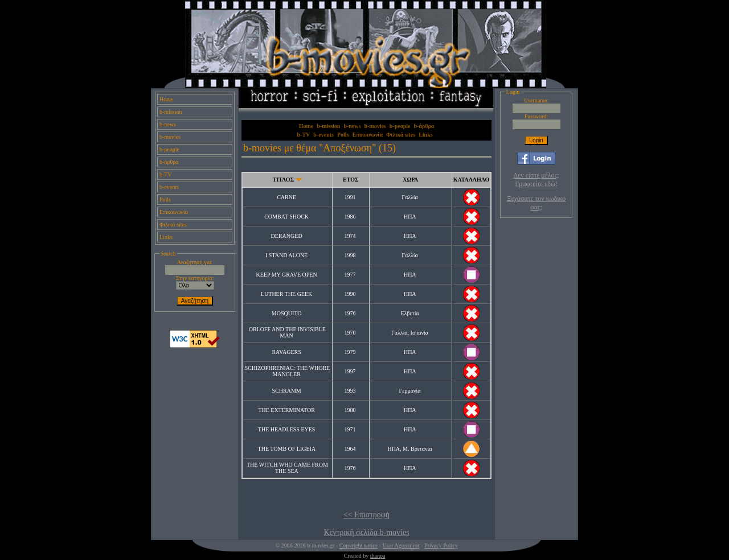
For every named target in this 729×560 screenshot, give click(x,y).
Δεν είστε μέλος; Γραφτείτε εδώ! (536, 180)
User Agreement (401, 545)
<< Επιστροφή (366, 515)
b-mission (171, 112)
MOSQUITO (287, 313)
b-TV (166, 174)
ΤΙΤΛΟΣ (283, 180)
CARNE (286, 197)
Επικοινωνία (174, 212)
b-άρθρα (169, 162)
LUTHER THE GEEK (286, 294)
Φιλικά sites (173, 225)
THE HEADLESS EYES (287, 429)
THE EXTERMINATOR (286, 410)
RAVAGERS (286, 352)
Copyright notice (359, 545)
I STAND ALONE (286, 255)
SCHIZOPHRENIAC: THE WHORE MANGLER (288, 371)
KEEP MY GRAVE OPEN (287, 275)
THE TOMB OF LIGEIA (287, 449)
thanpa (378, 556)
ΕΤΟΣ (351, 180)
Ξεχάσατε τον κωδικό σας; (536, 203)
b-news (168, 124)
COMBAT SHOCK (286, 217)
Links (166, 237)
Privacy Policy (441, 545)
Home (166, 99)
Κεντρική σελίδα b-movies (367, 532)
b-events (169, 187)
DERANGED (287, 236)
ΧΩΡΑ (410, 180)
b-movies (170, 137)
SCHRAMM (287, 391)
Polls (165, 199)
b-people (169, 149)
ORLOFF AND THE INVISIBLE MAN (287, 332)
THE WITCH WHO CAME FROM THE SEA (287, 468)
